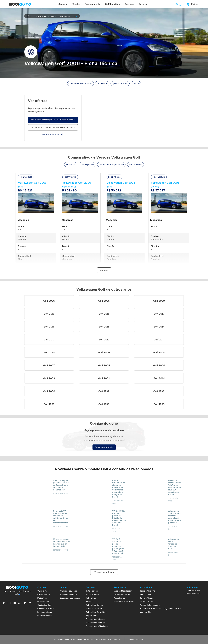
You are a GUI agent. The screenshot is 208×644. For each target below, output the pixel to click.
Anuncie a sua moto (68, 594)
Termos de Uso (147, 601)
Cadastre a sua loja (122, 594)
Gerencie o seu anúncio (70, 598)
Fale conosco (146, 594)
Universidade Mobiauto (124, 601)
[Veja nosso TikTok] (25, 603)
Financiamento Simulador (97, 626)
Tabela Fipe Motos (94, 609)
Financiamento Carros (96, 619)
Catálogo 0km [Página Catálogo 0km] (113, 4)
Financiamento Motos (95, 623)
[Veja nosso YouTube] (9, 603)
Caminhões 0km (44, 605)
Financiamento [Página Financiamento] (92, 4)
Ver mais (104, 270)
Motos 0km (42, 598)
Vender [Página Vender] (76, 4)
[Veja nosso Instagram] (14, 603)
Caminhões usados (46, 609)
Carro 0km (42, 591)
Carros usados (44, 594)
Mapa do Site (145, 612)
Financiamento (92, 594)
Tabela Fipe (91, 598)
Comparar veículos (52, 135)
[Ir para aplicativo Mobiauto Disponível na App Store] (196, 626)
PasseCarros (119, 598)
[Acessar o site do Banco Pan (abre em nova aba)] (149, 639)
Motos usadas (44, 601)
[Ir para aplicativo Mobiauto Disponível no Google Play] (196, 618)
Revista (89, 601)
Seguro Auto (92, 616)
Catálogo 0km (92, 591)
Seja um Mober (146, 598)
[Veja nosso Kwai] (30, 603)
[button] (71, 165)
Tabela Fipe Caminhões (96, 612)
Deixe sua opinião (104, 447)
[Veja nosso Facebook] (4, 603)
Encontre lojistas (45, 612)
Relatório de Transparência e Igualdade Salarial (160, 609)
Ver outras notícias (104, 572)
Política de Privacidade (150, 605)
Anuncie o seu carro (69, 591)
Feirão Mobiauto (44, 616)
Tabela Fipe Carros (94, 605)
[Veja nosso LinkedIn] (20, 603)
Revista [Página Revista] (143, 4)
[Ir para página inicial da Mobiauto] (20, 4)
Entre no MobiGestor (123, 591)
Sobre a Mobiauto (147, 591)
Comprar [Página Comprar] (63, 4)
